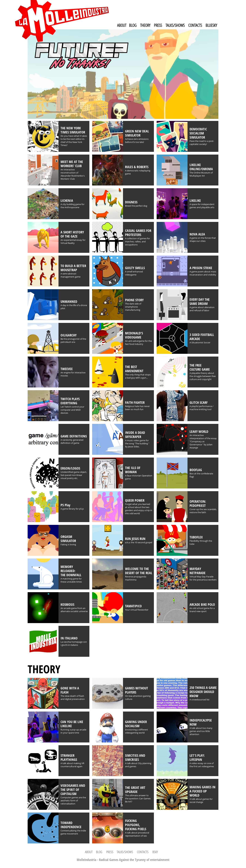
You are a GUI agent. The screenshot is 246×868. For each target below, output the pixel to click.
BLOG (133, 25)
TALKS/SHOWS (175, 25)
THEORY (145, 25)
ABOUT (122, 25)
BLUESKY (211, 25)
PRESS (158, 25)
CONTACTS (195, 25)
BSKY (155, 852)
